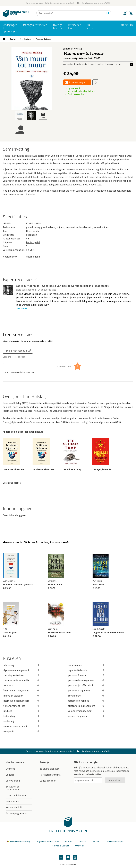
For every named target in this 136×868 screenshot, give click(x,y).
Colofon (69, 842)
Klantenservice (15, 762)
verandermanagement (86, 711)
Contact (10, 775)
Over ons (11, 769)
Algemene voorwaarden (48, 842)
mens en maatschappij (21, 726)
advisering (21, 665)
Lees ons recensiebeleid (14, 357)
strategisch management (86, 706)
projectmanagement (86, 691)
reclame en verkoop (86, 701)
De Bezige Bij (33, 242)
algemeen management (21, 670)
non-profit (21, 731)
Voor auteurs (13, 802)
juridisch (21, 711)
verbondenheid (84, 227)
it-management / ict (21, 706)
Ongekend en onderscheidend (108, 633)
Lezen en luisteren (16, 796)
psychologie (86, 696)
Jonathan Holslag (73, 49)
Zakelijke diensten (50, 769)
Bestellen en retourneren (13, 788)
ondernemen (86, 665)
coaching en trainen (21, 675)
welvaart (70, 227)
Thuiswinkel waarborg (19, 842)
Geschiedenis (26, 39)
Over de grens (10, 633)
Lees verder (22, 309)
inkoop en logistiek (21, 696)
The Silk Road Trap (72, 469)
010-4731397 (127, 25)
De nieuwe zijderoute (14, 469)
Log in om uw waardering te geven (18, 372)
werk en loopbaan (86, 716)
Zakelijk (44, 762)
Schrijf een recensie (16, 351)
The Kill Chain (55, 585)
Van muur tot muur (44, 39)
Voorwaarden (13, 781)
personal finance (86, 675)
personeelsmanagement (86, 680)
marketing (21, 721)
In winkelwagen (78, 82)
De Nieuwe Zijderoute (43, 469)
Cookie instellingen (115, 842)
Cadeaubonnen (48, 781)
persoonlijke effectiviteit (86, 686)
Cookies (96, 842)
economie (21, 686)
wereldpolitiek (101, 227)
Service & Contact (61, 846)
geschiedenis (48, 227)
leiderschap (21, 716)
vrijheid (61, 227)
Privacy (82, 842)
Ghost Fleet (98, 585)
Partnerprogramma (16, 813)
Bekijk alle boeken (12, 483)
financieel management (21, 691)
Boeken (13, 39)
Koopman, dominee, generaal (18, 585)
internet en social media (21, 701)
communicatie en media (21, 680)
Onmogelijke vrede (101, 469)
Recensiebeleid (14, 808)
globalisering (33, 227)
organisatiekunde (86, 670)
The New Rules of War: (59, 633)
